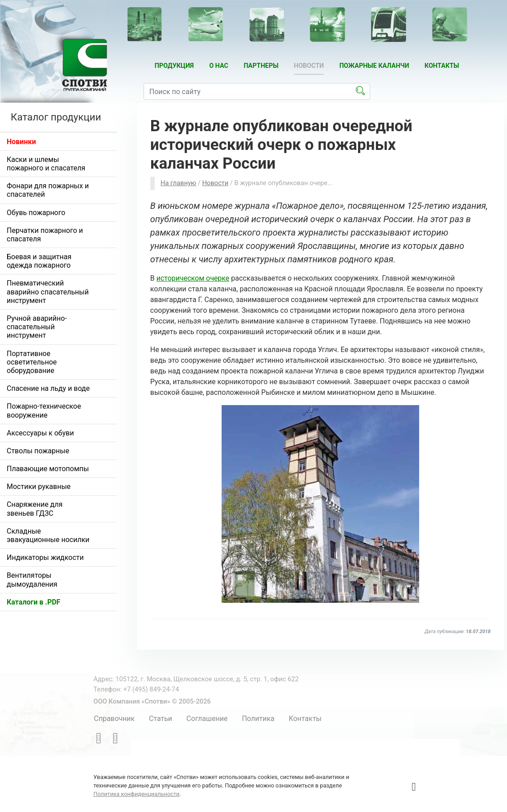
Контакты (442, 66)
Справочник (114, 719)
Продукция (174, 66)
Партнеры (261, 66)
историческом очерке (193, 278)
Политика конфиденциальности (137, 794)
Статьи (161, 719)
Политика (258, 719)
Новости (309, 66)
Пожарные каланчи (374, 66)
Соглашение (207, 719)
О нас (219, 66)
